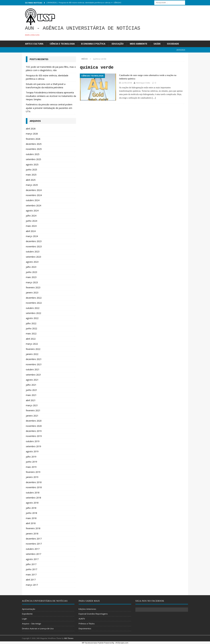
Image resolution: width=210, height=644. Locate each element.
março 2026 (32, 134)
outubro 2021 (33, 369)
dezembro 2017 (34, 539)
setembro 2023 (33, 257)
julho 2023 (31, 267)
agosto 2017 (32, 559)
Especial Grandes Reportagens (93, 614)
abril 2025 (31, 180)
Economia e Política (93, 44)
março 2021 (32, 405)
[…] (154, 98)
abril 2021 (31, 400)
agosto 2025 (32, 164)
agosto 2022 (32, 318)
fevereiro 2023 (33, 287)
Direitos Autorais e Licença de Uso (38, 628)
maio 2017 (31, 575)
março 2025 (32, 185)
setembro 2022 (33, 313)
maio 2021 (31, 395)
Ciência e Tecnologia (62, 44)
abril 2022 (31, 339)
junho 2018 (31, 513)
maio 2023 (31, 277)
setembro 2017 (33, 554)
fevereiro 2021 (33, 410)
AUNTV (82, 619)
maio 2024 (31, 226)
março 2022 (32, 344)
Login (24, 619)
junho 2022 (31, 328)
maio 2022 (31, 334)
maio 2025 (31, 175)
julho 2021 (31, 385)
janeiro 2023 (32, 293)
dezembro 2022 (34, 298)
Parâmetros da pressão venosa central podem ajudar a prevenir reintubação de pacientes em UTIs (49, 108)
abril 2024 (31, 231)
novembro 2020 (34, 426)
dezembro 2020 (34, 421)
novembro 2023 (34, 246)
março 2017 (32, 585)
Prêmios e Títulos (87, 624)
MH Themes (69, 638)
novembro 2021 (34, 364)
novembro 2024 (34, 195)
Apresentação (29, 609)
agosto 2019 (32, 451)
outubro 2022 (33, 308)
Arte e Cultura (34, 44)
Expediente (27, 614)
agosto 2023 (32, 262)
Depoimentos (85, 628)
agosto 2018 (32, 503)
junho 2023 (31, 272)
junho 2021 (31, 390)
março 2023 (32, 282)
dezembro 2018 (34, 482)
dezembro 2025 (34, 144)
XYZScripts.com (122, 643)
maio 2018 (31, 518)
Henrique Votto (143, 83)
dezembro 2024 (34, 190)
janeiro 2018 (32, 534)
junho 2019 (31, 462)
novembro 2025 (34, 149)
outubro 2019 (33, 441)
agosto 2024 (32, 211)
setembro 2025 (33, 159)
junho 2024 (31, 221)
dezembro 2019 (34, 431)
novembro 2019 (34, 436)
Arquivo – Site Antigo (32, 624)
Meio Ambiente (139, 44)
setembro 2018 (33, 498)
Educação (118, 44)
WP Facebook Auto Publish (93, 643)
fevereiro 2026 (33, 139)
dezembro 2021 (34, 359)
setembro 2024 (33, 205)
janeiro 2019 (32, 477)
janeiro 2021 (32, 416)
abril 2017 (31, 580)
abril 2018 (31, 523)
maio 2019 (31, 467)
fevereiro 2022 (33, 349)
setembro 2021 (33, 375)
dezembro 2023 (34, 241)
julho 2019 (31, 457)
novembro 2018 (34, 487)
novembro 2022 (34, 303)
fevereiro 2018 (33, 528)
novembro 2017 (34, 544)
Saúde (157, 44)
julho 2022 (31, 323)
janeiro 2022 (32, 354)
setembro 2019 (33, 446)
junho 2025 (31, 170)
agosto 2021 (32, 380)
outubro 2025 (33, 154)
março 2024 (32, 236)
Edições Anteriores (87, 609)
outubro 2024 (33, 200)
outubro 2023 (33, 252)
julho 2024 (31, 216)
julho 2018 (31, 508)
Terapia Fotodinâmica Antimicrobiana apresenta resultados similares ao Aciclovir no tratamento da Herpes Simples (51, 96)
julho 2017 (31, 564)
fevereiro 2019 (33, 472)
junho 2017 (31, 569)
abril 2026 (31, 129)
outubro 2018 (33, 493)
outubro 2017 (33, 549)
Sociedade (173, 44)
